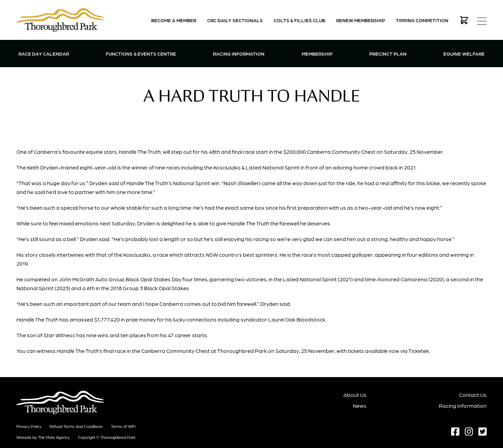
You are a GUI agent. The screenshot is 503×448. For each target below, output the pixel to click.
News (360, 406)
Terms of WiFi (123, 426)
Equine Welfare (464, 54)
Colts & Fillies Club (299, 20)
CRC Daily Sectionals (235, 20)
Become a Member (174, 20)
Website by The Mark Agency (43, 437)
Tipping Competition (422, 20)
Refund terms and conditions (76, 426)
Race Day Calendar (44, 54)
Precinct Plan (388, 54)
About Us (355, 395)
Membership (317, 53)
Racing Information (239, 53)
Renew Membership (361, 20)
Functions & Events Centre (141, 53)
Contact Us (473, 395)
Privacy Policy (29, 426)
